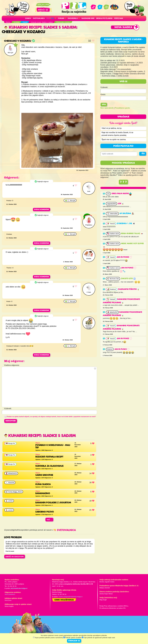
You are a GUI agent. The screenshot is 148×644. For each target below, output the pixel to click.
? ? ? (123, 182)
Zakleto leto (128, 279)
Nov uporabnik (107, 108)
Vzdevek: (104, 87)
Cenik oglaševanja (64, 600)
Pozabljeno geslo (122, 108)
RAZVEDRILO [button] (73, 18)
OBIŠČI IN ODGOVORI (15, 557)
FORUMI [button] (61, 18)
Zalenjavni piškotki (129, 289)
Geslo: (103, 94)
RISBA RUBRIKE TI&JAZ (132, 234)
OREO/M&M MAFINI (122, 194)
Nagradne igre (88, 18)
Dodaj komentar (42, 210)
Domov (28, 18)
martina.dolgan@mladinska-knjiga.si (71, 597)
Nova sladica (123, 27)
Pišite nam (119, 18)
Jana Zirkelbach (10, 594)
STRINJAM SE (74, 641)
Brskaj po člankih (104, 18)
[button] (51, 18)
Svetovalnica (39, 18)
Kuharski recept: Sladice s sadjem (40, 27)
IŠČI (143, 154)
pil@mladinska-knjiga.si (19, 588)
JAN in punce (124, 257)
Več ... (49, 520)
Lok (121, 204)
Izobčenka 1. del (126, 224)
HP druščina (127, 214)
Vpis (104, 105)
